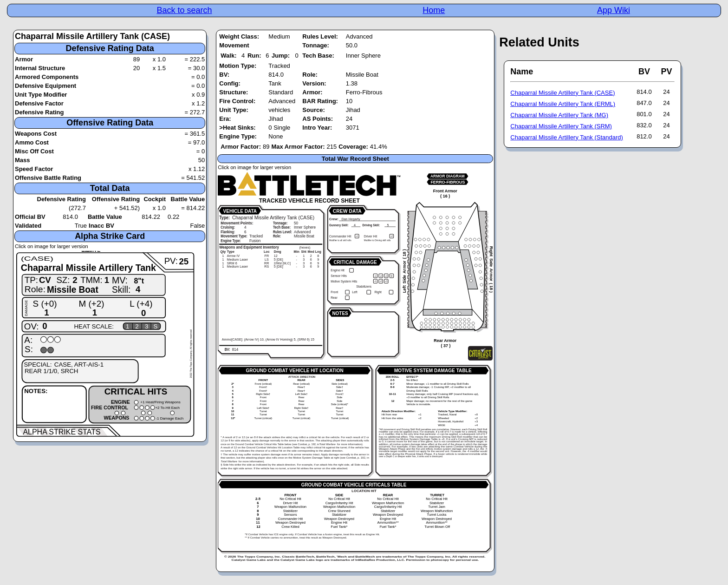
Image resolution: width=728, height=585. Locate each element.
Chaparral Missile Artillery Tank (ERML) (563, 104)
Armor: (312, 92)
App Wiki (614, 10)
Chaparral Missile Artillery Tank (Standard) (567, 137)
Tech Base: (318, 56)
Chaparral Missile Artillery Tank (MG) (559, 115)
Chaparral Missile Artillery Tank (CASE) (562, 93)
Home (434, 10)
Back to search (184, 10)
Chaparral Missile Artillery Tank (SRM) (561, 126)
